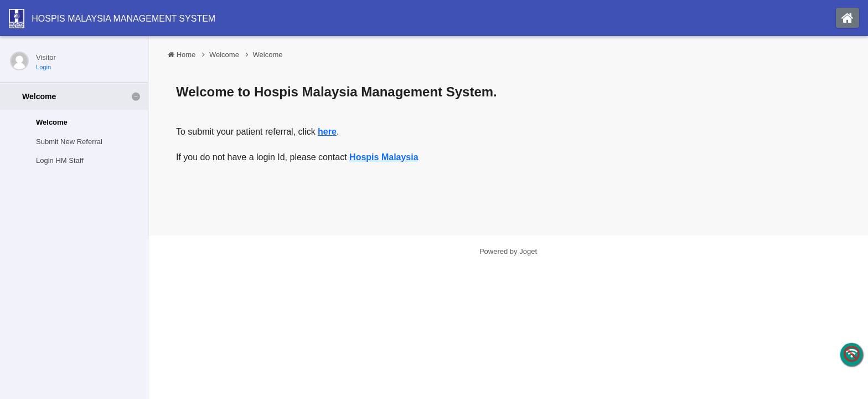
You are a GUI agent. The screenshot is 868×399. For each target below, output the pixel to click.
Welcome (224, 55)
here (327, 132)
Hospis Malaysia (384, 157)
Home (186, 55)
